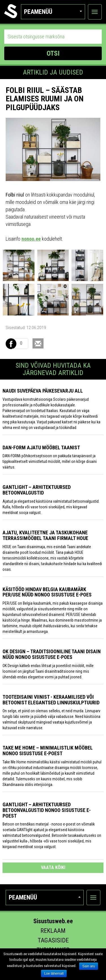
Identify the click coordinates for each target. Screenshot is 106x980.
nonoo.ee (31, 239)
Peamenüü (53, 12)
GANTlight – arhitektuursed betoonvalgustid (37, 490)
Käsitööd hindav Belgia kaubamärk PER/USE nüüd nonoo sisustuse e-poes (47, 592)
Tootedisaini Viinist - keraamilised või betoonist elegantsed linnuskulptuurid (51, 700)
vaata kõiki (53, 867)
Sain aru (89, 966)
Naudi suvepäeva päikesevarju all (43, 391)
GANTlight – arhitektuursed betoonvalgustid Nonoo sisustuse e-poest (47, 810)
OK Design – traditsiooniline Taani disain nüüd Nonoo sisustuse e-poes (52, 654)
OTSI (53, 53)
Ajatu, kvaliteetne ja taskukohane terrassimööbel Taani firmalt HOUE (45, 535)
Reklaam (53, 931)
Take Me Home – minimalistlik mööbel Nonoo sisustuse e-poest (48, 751)
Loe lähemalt (54, 974)
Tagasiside (53, 940)
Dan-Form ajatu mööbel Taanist (41, 447)
